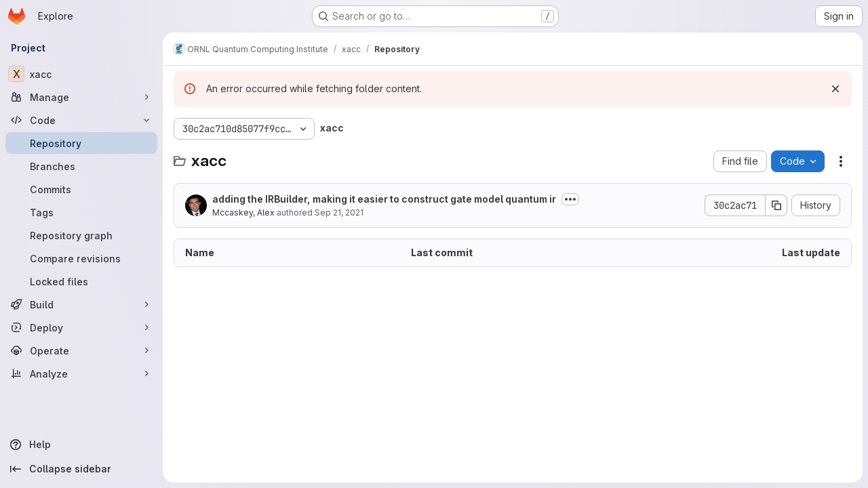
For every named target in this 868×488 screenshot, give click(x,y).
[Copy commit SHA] (776, 205)
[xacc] (81, 74)
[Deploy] (81, 327)
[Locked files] (81, 281)
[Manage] (81, 97)
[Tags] (81, 212)
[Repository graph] (81, 235)
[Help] (81, 445)
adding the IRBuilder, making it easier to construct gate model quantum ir (384, 199)
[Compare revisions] (81, 258)
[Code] (81, 120)
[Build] (81, 304)
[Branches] (81, 166)
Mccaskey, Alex (243, 212)
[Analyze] (81, 373)
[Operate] (81, 350)
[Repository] (81, 143)
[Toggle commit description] (570, 199)
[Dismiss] (835, 89)
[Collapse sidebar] (81, 469)
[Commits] (81, 189)
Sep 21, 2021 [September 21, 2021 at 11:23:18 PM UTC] (339, 212)
